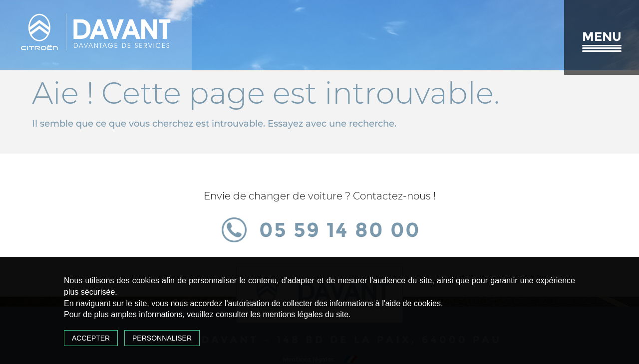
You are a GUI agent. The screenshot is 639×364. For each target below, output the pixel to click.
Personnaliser (162, 338)
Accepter (91, 338)
